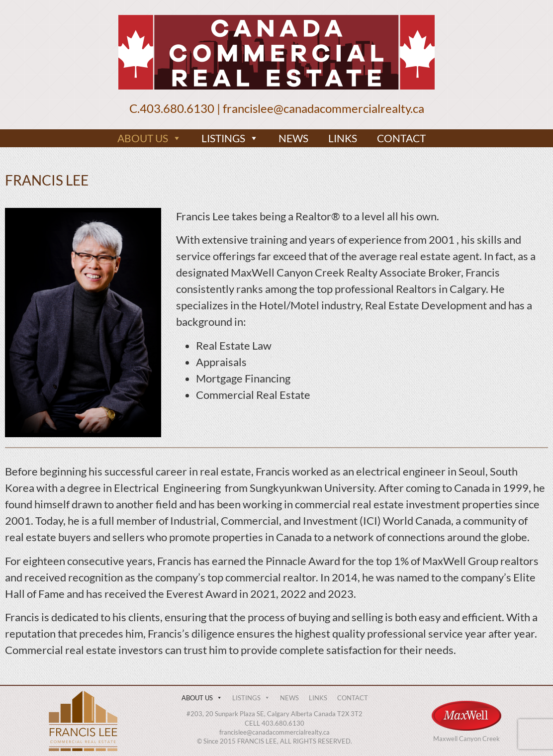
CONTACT (401, 138)
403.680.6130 (177, 108)
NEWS (293, 138)
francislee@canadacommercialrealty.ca (323, 108)
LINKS (343, 138)
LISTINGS (230, 138)
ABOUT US (149, 138)
